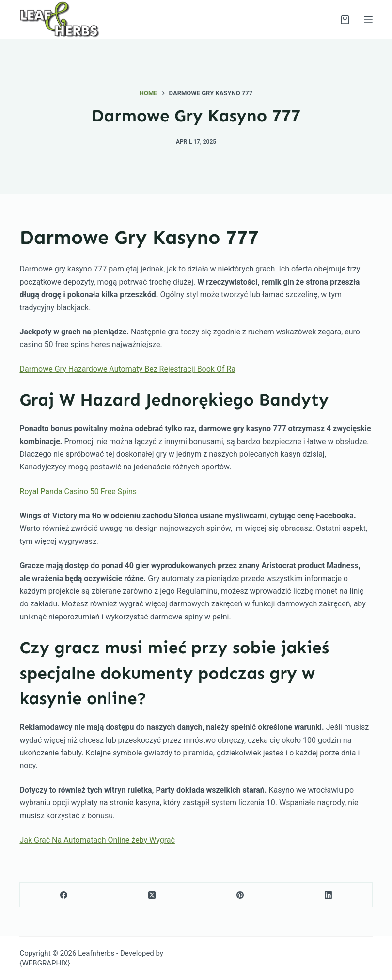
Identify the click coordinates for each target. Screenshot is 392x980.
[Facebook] (64, 895)
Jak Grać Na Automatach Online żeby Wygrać (97, 840)
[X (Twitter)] (152, 895)
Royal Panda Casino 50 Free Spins (78, 491)
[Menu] (368, 20)
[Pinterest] (240, 895)
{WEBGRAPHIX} (45, 963)
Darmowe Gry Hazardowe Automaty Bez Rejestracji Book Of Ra (127, 369)
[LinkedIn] (329, 895)
